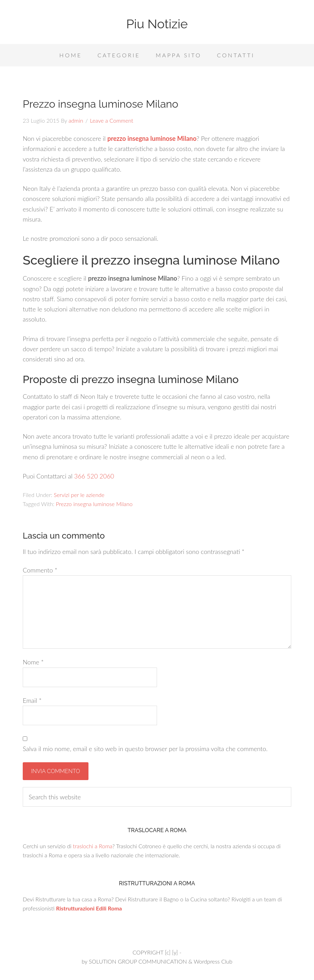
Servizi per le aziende (79, 495)
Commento (40, 570)
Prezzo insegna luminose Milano (94, 504)
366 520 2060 (94, 476)
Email (32, 700)
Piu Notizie (157, 24)
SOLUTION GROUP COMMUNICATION (138, 961)
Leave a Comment (112, 120)
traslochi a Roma (92, 846)
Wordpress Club (213, 961)
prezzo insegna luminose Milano (152, 138)
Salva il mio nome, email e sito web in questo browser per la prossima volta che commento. (145, 749)
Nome (33, 662)
